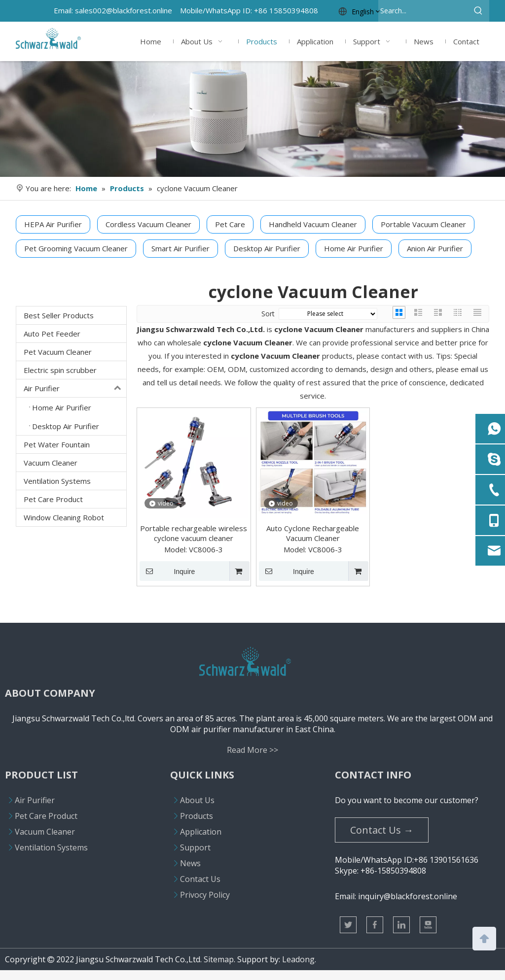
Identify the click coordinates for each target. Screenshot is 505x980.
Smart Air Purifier (180, 248)
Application (201, 832)
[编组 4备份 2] (252, 119)
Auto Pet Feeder (52, 334)
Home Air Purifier (354, 248)
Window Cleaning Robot (64, 517)
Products (197, 816)
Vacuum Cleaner (51, 463)
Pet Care (230, 224)
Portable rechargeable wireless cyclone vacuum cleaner (194, 533)
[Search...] (423, 11)
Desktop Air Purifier (267, 248)
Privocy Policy (205, 895)
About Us (197, 800)
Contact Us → (382, 830)
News (190, 863)
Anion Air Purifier (435, 248)
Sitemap (219, 959)
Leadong (298, 959)
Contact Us (200, 879)
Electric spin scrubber (60, 370)
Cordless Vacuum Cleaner (148, 224)
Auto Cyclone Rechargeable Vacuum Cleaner (313, 533)
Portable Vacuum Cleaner (423, 224)
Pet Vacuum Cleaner (58, 352)
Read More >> (252, 750)
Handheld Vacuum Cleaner (313, 224)
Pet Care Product (53, 499)
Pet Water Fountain (57, 444)
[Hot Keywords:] (478, 11)
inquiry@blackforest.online (408, 896)
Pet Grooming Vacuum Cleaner (76, 248)
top (484, 938)
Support (195, 847)
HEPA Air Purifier (53, 224)
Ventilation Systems (57, 481)
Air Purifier (75, 388)
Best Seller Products (59, 315)
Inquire (167, 571)
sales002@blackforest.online (124, 10)
